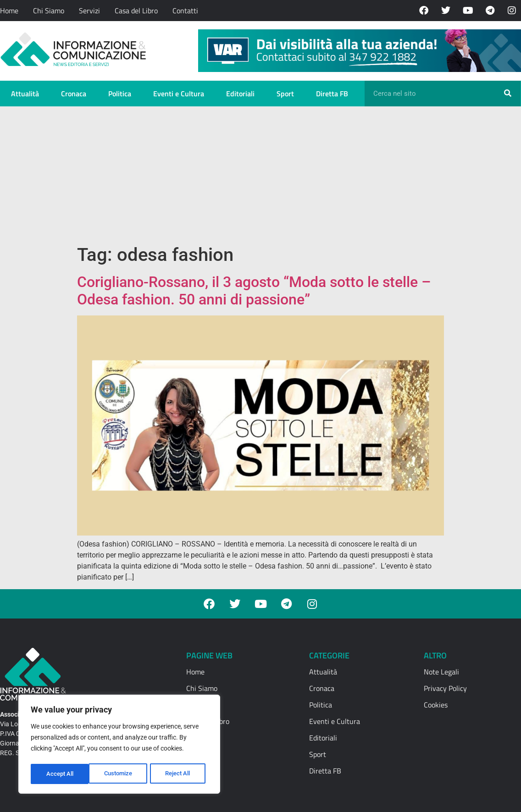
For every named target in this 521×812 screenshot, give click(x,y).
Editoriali (240, 94)
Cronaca (74, 94)
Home (9, 11)
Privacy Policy (445, 688)
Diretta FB (332, 94)
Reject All (120, 774)
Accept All (180, 774)
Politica (120, 94)
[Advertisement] (260, 175)
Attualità (25, 94)
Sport (285, 94)
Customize (60, 774)
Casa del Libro (136, 11)
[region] (119, 746)
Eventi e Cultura (179, 94)
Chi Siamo (49, 11)
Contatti (185, 11)
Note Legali (441, 672)
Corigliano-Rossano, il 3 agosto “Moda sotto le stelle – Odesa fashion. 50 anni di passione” (254, 291)
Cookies (436, 705)
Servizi (89, 11)
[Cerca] (508, 94)
